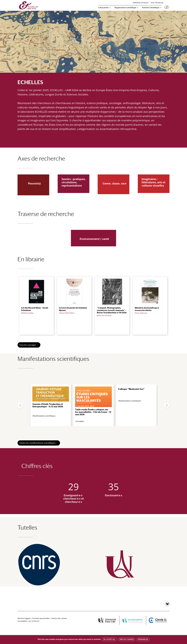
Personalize (143, 639)
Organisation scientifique (125, 8)
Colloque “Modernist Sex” (131, 389)
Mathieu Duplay (27, 313)
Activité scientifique (151, 8)
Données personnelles (41, 618)
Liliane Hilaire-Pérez (67, 313)
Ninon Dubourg (141, 313)
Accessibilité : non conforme (28, 621)
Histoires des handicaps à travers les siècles (147, 309)
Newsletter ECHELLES (141, 3)
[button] (20, 405)
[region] (94, 405)
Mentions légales (24, 618)
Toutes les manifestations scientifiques (37, 443)
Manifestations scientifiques (44, 416)
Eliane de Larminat (104, 315)
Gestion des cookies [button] (59, 618)
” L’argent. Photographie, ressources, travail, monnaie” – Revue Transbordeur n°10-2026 (112, 310)
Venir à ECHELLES (157, 3)
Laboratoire (103, 8)
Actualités (80, 421)
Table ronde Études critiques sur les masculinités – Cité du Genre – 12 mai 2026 (93, 412)
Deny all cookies (127, 639)
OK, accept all (109, 639)
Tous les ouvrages (28, 345)
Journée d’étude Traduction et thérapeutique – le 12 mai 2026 (48, 405)
